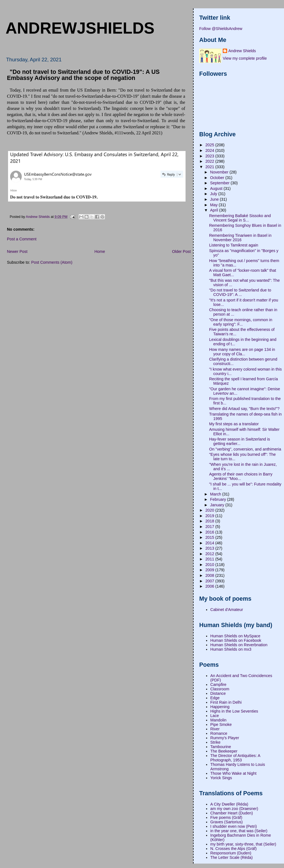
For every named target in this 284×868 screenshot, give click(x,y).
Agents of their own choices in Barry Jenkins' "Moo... (241, 476)
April (215, 210)
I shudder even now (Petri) (234, 826)
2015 (210, 537)
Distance (218, 693)
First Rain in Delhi (226, 702)
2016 (210, 532)
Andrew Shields (242, 51)
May (215, 205)
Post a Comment (22, 239)
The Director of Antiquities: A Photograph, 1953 (235, 758)
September (220, 183)
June (215, 199)
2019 (210, 516)
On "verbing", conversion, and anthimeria (245, 449)
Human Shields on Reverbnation (239, 645)
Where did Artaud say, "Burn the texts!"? (244, 409)
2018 (210, 521)
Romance (219, 733)
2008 (210, 575)
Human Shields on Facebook (236, 640)
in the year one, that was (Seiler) (239, 831)
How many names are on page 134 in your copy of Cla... (242, 352)
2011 (210, 559)
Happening (220, 707)
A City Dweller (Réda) (229, 804)
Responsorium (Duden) (231, 853)
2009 (210, 570)
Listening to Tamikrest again (234, 245)
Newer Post (17, 251)
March (216, 494)
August (217, 188)
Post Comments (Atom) (52, 262)
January (218, 505)
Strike (215, 742)
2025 (210, 145)
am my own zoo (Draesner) (234, 809)
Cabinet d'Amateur (227, 610)
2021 (210, 167)
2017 (210, 527)
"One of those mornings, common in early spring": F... (241, 322)
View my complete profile (245, 58)
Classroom (220, 689)
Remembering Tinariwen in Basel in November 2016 (240, 238)
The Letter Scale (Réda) (231, 857)
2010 (210, 565)
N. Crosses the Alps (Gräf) (233, 849)
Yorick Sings (221, 778)
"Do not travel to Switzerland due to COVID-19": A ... (240, 292)
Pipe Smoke (221, 724)
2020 (210, 510)
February (219, 499)
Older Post (181, 251)
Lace (215, 716)
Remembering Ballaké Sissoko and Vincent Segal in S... (240, 218)
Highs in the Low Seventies (234, 711)
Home (100, 251)
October (218, 178)
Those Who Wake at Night (233, 773)
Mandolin (218, 720)
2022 (210, 161)
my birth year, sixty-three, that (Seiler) (243, 844)
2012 (210, 554)
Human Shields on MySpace (235, 636)
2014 (210, 543)
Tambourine (221, 747)
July (214, 194)
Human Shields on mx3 (231, 649)
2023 (210, 156)
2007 (210, 581)
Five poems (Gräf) (226, 817)
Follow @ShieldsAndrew (221, 29)
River (215, 729)
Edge (215, 698)
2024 (210, 150)
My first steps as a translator (234, 424)
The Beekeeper (224, 751)
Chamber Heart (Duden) (231, 813)
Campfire (218, 685)
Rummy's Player (225, 738)
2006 (210, 586)
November (220, 172)
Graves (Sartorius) (226, 822)
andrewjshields (80, 28)
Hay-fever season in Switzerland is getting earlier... (239, 441)
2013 (210, 548)
